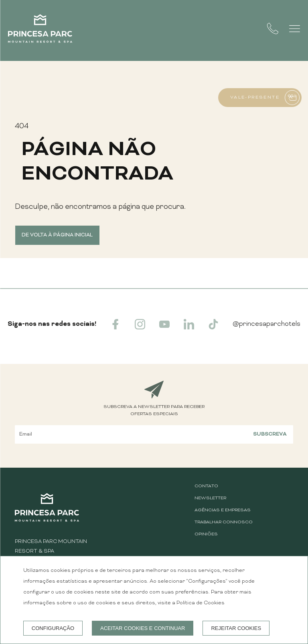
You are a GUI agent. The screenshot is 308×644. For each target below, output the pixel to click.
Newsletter (210, 498)
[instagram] (140, 328)
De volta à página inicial (57, 235)
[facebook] (115, 328)
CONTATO (206, 486)
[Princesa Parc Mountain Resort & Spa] (40, 30)
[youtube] (164, 328)
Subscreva (270, 434)
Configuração (53, 628)
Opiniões (206, 534)
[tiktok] (213, 328)
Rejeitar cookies (236, 628)
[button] (295, 29)
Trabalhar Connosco (224, 522)
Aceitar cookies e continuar (143, 628)
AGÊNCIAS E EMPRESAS (223, 510)
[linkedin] (189, 328)
